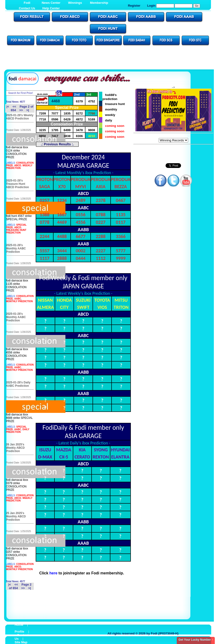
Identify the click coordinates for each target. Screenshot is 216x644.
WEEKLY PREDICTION (19, 167)
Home (19, 625)
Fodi (27, 3)
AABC (18, 299)
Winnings (75, 3)
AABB (83, 229)
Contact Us (27, 8)
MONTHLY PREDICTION (19, 301)
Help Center (51, 8)
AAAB (83, 244)
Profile (20, 632)
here (54, 573)
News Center (51, 3)
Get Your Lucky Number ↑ (196, 640)
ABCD (18, 165)
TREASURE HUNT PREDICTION (16, 231)
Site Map (21, 642)
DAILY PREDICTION (18, 431)
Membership (99, 3)
